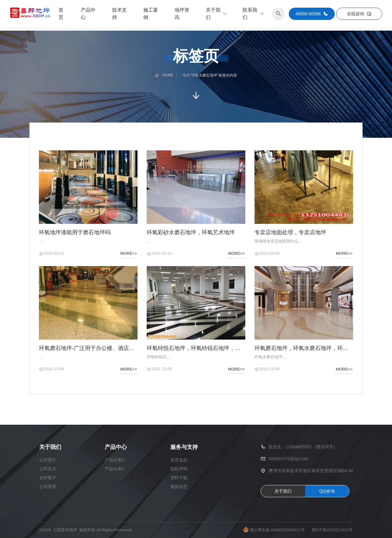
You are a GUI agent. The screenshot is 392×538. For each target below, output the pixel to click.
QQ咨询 (327, 491)
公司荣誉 (48, 487)
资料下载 (179, 478)
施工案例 (151, 14)
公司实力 (48, 469)
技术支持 (119, 14)
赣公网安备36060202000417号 (277, 530)
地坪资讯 (182, 14)
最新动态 (179, 487)
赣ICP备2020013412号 (332, 530)
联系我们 (253, 14)
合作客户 (48, 478)
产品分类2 (115, 469)
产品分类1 (115, 460)
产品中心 (88, 14)
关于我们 (217, 14)
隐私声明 (179, 469)
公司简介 (48, 460)
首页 (61, 14)
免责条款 (179, 460)
